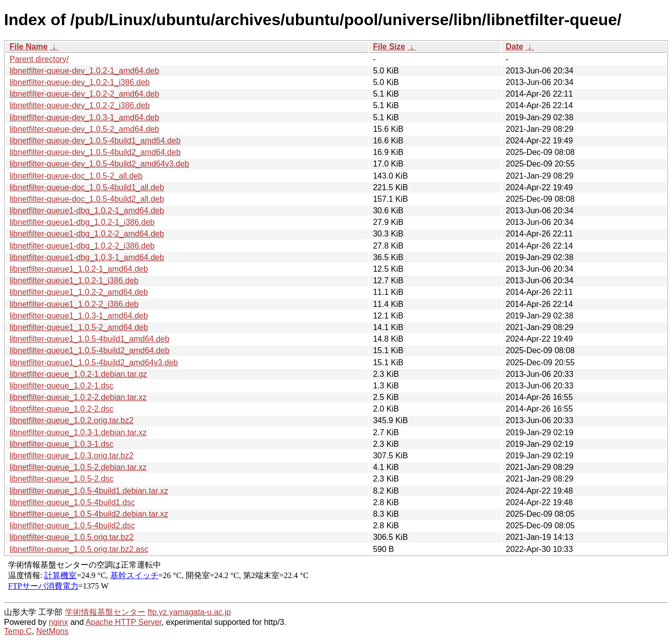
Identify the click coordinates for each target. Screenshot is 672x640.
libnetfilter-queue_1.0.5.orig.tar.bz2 (71, 537)
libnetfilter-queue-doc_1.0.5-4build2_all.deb (87, 199)
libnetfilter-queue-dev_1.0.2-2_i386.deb (80, 105)
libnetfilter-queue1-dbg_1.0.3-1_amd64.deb (87, 257)
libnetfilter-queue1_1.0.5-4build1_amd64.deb (90, 339)
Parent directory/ (39, 59)
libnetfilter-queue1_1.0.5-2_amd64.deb (79, 327)
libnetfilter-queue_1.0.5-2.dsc (61, 479)
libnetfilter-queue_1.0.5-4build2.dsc (72, 526)
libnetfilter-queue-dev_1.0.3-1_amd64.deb (84, 117)
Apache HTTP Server (124, 622)
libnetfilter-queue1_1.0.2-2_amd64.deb (79, 292)
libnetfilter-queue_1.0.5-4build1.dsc (72, 502)
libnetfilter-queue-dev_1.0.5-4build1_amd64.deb (95, 141)
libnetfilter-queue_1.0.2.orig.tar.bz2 (71, 420)
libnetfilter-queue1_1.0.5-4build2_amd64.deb (90, 350)
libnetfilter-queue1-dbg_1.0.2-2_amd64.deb (87, 234)
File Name (29, 47)
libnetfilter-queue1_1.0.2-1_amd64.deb (79, 269)
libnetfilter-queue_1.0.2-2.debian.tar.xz (78, 397)
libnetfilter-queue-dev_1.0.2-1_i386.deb (80, 82)
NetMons (52, 631)
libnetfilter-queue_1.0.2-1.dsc (61, 386)
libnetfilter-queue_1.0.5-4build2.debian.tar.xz (89, 514)
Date (515, 47)
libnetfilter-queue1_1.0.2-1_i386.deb (74, 281)
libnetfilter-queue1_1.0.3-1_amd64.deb (79, 316)
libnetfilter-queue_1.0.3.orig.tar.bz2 (71, 456)
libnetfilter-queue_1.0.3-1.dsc (61, 444)
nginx (58, 622)
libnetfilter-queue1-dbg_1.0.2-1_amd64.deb (87, 211)
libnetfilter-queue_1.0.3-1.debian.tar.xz (78, 432)
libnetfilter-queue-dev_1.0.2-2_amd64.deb (84, 94)
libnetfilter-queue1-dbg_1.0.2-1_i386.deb (82, 222)
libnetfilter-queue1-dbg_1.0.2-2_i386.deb (82, 246)
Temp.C (18, 631)
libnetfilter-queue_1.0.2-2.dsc (61, 409)
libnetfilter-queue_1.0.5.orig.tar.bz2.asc (79, 549)
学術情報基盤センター (105, 612)
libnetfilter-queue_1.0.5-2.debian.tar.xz (78, 467)
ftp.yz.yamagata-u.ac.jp (189, 612)
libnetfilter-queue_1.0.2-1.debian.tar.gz (78, 374)
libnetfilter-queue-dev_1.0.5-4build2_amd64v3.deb (99, 164)
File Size (389, 47)
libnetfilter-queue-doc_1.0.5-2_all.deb (76, 176)
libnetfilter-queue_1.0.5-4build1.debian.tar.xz (89, 491)
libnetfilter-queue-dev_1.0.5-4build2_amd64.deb (95, 152)
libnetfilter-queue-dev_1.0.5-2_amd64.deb (84, 129)
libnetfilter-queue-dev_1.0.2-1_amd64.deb (84, 71)
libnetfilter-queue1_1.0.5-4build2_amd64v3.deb (94, 363)
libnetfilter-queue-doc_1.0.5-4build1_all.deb (87, 187)
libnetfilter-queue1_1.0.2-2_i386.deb (74, 304)
